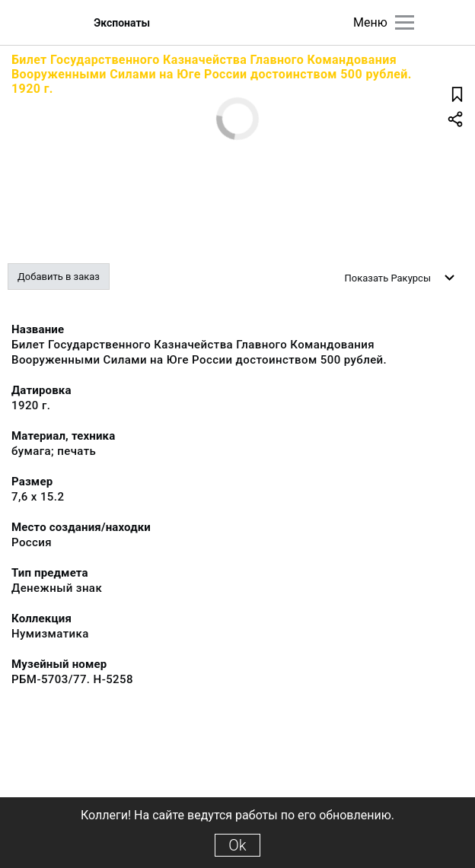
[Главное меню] (405, 22)
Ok (237, 845)
